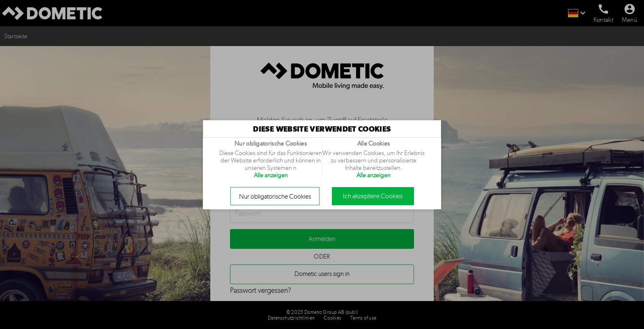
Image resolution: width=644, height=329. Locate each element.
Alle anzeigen (271, 175)
